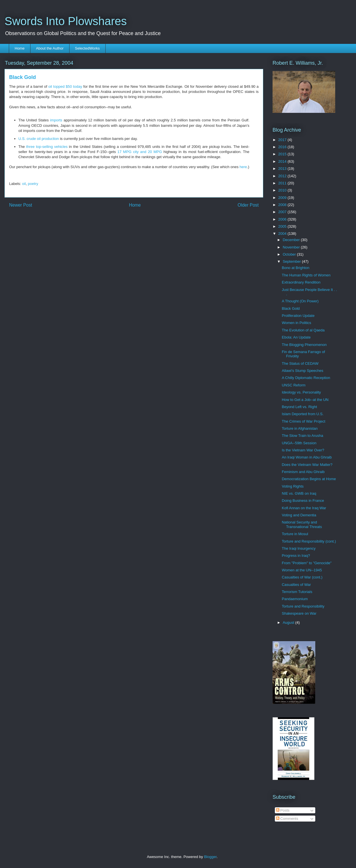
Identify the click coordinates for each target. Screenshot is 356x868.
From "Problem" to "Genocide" (307, 563)
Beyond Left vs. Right (299, 407)
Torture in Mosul (295, 534)
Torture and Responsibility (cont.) (309, 541)
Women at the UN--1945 (302, 570)
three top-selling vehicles (47, 147)
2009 (283, 198)
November (292, 247)
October (290, 254)
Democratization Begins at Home (309, 479)
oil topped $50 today (65, 86)
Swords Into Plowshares (66, 21)
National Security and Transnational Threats (302, 524)
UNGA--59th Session (299, 443)
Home (20, 48)
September (292, 261)
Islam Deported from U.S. (303, 414)
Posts (283, 810)
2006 (283, 219)
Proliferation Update (298, 316)
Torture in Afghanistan (300, 428)
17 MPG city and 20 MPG (140, 152)
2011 (283, 183)
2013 (283, 169)
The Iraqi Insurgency (299, 548)
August (289, 623)
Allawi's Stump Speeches (302, 371)
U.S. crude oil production (39, 139)
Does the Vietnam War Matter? (307, 465)
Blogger (210, 857)
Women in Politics (296, 323)
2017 (283, 140)
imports (56, 120)
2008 (283, 205)
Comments (287, 819)
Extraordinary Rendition (301, 282)
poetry (33, 184)
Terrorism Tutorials (297, 592)
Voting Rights (293, 486)
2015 (283, 154)
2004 (283, 234)
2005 (283, 226)
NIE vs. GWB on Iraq (299, 493)
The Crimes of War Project (303, 421)
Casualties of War (296, 585)
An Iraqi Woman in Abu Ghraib (307, 457)
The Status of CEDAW (300, 363)
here (243, 167)
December (292, 240)
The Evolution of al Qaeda (303, 330)
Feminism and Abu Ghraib (303, 472)
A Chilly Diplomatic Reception (306, 378)
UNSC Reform (293, 385)
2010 (283, 190)
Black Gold (291, 308)
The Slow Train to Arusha (302, 436)
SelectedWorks (87, 48)
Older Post (248, 205)
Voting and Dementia (299, 515)
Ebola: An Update (296, 337)
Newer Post (21, 205)
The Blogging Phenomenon (304, 345)
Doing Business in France (303, 501)
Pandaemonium (295, 599)
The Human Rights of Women (306, 275)
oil (24, 184)
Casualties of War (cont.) (302, 577)
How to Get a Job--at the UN (305, 400)
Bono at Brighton (295, 268)
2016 (283, 147)
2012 (283, 176)
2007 (283, 212)
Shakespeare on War (299, 613)
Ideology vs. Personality (301, 392)
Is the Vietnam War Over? (303, 450)
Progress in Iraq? (296, 556)
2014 (283, 161)
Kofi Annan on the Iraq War (304, 508)
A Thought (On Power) (300, 301)
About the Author (50, 48)
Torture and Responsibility (303, 606)
